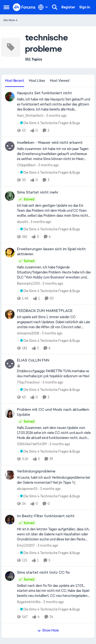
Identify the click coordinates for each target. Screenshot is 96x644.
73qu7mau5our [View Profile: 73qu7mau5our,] (28, 382)
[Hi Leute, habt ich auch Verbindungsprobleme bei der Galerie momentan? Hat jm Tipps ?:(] (54, 480)
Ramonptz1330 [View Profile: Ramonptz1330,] (28, 283)
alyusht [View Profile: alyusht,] (22, 222)
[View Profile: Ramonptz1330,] (10, 253)
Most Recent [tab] (15, 81)
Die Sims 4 (11, 20)
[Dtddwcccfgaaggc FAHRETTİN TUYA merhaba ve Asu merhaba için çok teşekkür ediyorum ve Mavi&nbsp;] (54, 374)
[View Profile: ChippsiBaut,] (10, 146)
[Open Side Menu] (6, 7)
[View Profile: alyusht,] (10, 196)
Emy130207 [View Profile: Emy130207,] (26, 545)
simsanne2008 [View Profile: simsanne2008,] (28, 333)
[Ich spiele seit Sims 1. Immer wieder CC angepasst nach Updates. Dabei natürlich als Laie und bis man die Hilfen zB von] (54, 322)
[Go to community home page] (24, 7)
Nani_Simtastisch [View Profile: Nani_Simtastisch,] (30, 115)
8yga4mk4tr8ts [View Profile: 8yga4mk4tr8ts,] (29, 602)
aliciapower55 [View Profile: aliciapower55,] (27, 489)
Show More (48, 630)
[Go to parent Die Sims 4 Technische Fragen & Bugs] (49, 123)
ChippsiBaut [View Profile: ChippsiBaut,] (26, 165)
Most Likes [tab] (37, 81)
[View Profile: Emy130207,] (10, 520)
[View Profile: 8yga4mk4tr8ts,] (10, 576)
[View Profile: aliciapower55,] (10, 475)
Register (68, 7)
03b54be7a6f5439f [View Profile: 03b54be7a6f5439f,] (32, 444)
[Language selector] (43, 7)
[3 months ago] (56, 115)
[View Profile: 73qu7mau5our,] (10, 364)
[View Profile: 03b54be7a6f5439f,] (10, 413)
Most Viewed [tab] (60, 81)
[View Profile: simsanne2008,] (10, 314)
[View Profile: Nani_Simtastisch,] (10, 97)
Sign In (85, 7)
